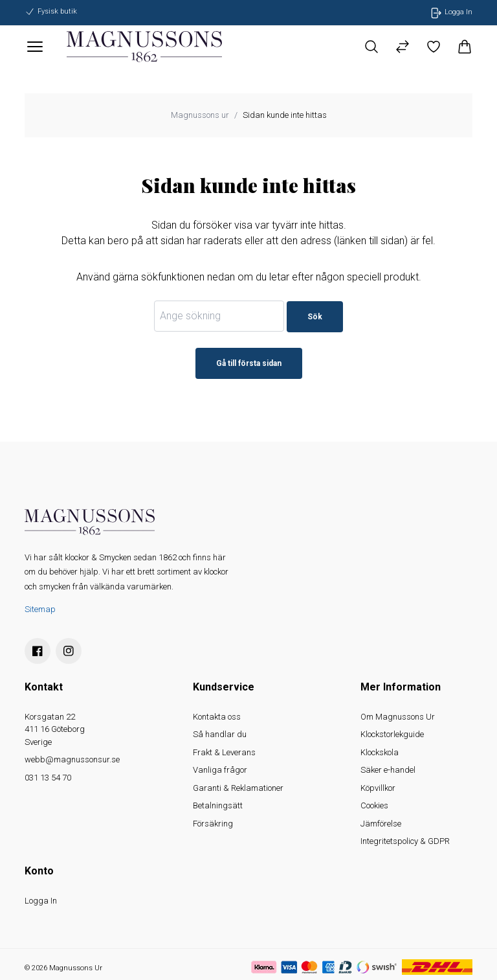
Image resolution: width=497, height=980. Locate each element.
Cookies (374, 805)
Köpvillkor (378, 788)
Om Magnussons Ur (398, 717)
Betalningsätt (218, 805)
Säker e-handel (388, 770)
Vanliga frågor (220, 770)
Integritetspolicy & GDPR (405, 841)
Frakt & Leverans (224, 752)
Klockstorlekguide (392, 734)
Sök (315, 317)
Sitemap (40, 609)
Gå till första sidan (249, 363)
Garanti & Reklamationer (238, 788)
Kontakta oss (217, 717)
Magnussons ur (200, 115)
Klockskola (380, 752)
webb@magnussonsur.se (72, 759)
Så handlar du (220, 734)
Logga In (41, 901)
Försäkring (213, 824)
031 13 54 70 (48, 778)
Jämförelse (381, 824)
